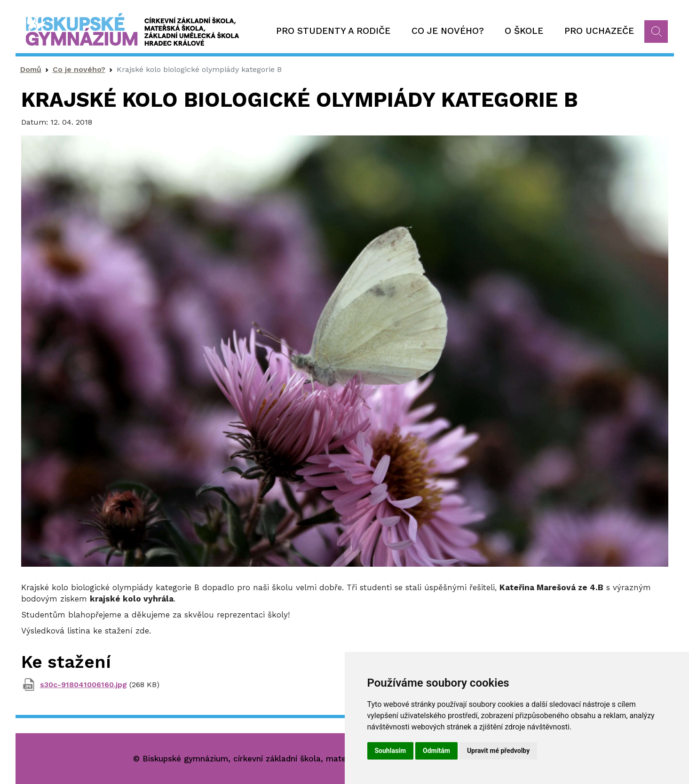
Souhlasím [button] (391, 751)
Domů (31, 69)
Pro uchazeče (599, 31)
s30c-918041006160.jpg (83, 685)
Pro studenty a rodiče (333, 31)
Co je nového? (448, 31)
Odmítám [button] (436, 751)
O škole (524, 31)
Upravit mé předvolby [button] (498, 751)
